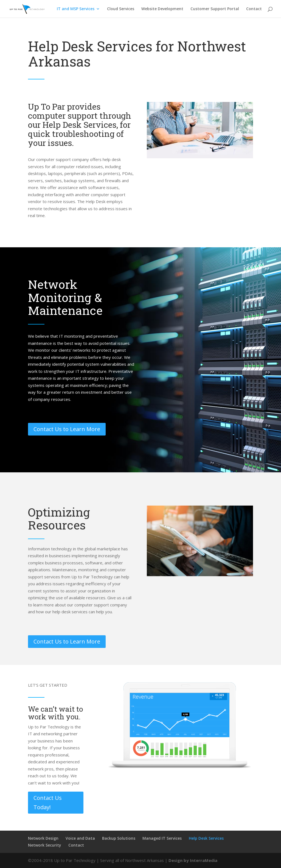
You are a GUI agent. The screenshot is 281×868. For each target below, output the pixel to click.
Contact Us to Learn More (67, 429)
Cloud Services (121, 9)
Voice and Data (80, 838)
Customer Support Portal (215, 9)
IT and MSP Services (76, 9)
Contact (254, 9)
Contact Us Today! (48, 802)
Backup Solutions (119, 838)
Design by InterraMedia (193, 860)
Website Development (162, 9)
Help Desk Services (206, 838)
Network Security (45, 845)
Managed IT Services (162, 838)
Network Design (43, 838)
